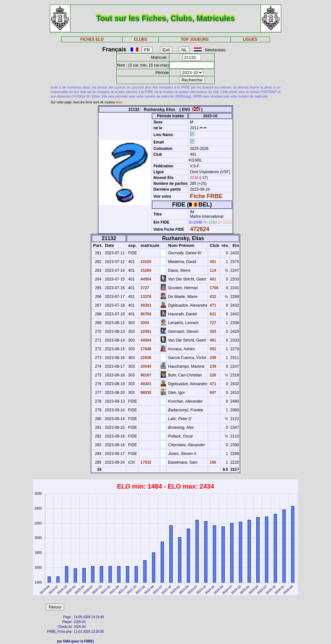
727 (212, 323)
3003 (144, 323)
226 (212, 375)
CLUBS (140, 39)
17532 (145, 462)
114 (212, 270)
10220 (145, 262)
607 (212, 393)
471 (212, 305)
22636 (145, 358)
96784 (145, 314)
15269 (145, 270)
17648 (145, 349)
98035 (145, 393)
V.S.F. (195, 166)
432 (212, 297)
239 (212, 358)
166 (212, 462)
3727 (144, 288)
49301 (145, 305)
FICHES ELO (92, 39)
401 (192, 154)
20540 (145, 366)
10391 (145, 332)
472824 (199, 229)
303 (212, 332)
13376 (145, 297)
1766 (213, 288)
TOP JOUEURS (195, 39)
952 (212, 349)
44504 (145, 279)
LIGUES (250, 39)
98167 (145, 375)
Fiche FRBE (206, 196)
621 (212, 314)
